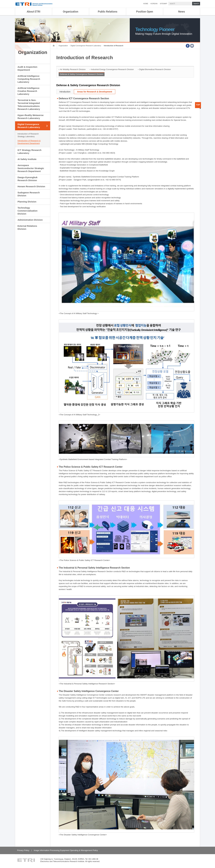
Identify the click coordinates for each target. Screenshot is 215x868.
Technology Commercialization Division (27, 211)
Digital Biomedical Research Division (155, 69)
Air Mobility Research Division (73, 69)
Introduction (65, 92)
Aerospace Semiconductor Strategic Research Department (31, 168)
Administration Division (30, 220)
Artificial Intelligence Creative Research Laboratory (28, 91)
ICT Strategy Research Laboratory (29, 152)
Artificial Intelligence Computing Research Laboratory (29, 79)
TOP (198, 105)
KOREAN (154, 4)
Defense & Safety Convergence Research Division (82, 74)
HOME (146, 4)
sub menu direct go (0, 0)
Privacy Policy (23, 850)
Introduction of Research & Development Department (29, 142)
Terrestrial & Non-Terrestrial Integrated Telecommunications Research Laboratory (29, 105)
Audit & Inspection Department (27, 68)
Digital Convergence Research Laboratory (29, 126)
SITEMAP (163, 4)
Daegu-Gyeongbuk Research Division (27, 179)
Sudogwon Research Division (29, 194)
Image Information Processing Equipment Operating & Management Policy (66, 850)
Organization (71, 12)
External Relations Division (27, 227)
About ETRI (34, 12)
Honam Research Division (31, 186)
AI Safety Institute (27, 159)
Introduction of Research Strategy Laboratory (28, 135)
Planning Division (27, 202)
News (182, 12)
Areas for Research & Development (95, 92)
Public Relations (108, 12)
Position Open (145, 12)
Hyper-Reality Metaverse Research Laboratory (30, 117)
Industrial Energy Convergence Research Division (112, 69)
